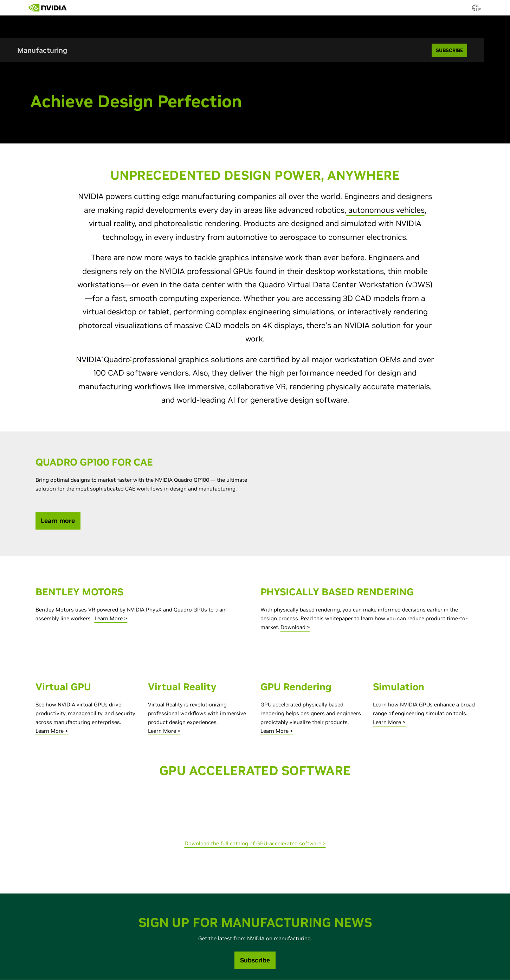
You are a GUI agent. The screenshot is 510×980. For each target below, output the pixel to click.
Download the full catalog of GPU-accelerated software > (255, 844)
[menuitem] (79, 5)
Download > (295, 627)
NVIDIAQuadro (103, 360)
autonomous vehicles (385, 210)
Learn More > (111, 619)
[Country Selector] (475, 10)
